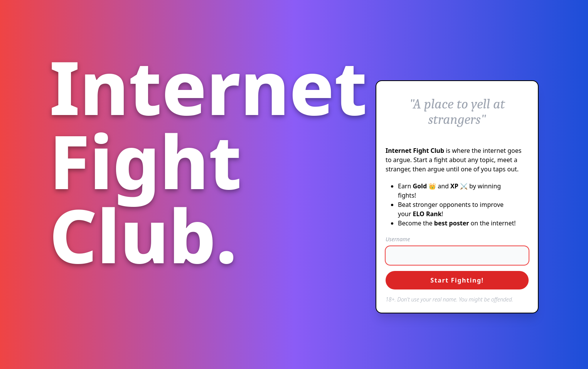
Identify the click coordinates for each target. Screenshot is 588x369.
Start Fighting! (457, 280)
